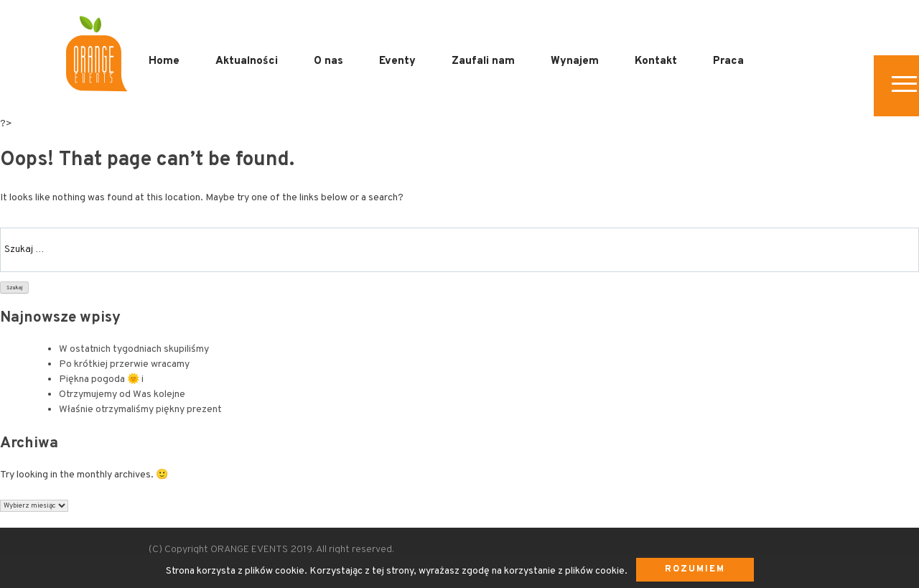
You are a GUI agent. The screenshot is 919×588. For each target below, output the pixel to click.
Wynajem (575, 61)
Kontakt (656, 61)
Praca (728, 61)
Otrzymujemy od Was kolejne (122, 395)
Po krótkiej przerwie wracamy (124, 364)
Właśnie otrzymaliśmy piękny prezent (140, 410)
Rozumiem (695, 569)
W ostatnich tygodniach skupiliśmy (134, 349)
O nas (328, 61)
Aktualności (247, 61)
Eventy (397, 61)
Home (164, 61)
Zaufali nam (483, 61)
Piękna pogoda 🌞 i (101, 379)
